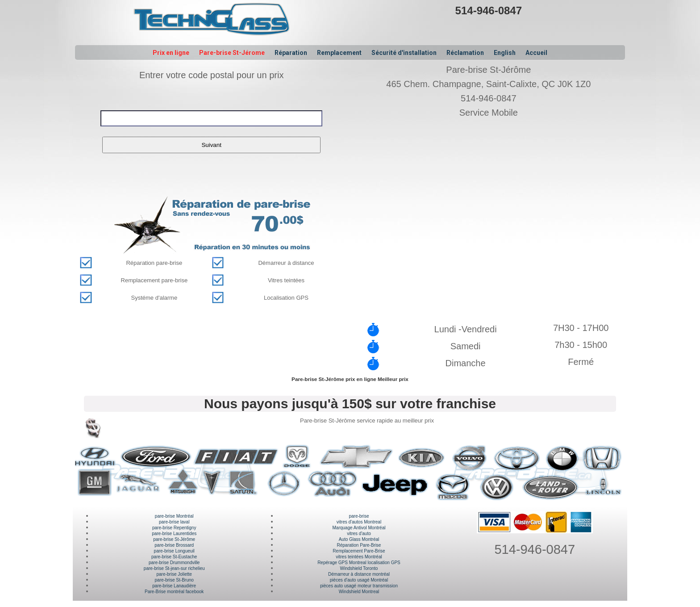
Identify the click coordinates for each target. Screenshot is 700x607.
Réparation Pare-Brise (359, 545)
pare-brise (359, 516)
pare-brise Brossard (174, 545)
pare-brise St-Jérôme (174, 539)
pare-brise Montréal (174, 516)
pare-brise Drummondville (174, 563)
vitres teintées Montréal (359, 557)
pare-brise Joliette (174, 574)
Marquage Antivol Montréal (359, 528)
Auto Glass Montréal (359, 539)
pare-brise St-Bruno (174, 580)
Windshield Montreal (359, 592)
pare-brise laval (174, 522)
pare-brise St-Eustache (174, 557)
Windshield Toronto (359, 568)
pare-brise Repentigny (174, 528)
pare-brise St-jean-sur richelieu (174, 568)
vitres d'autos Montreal (359, 522)
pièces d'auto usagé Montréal (359, 580)
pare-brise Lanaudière (174, 586)
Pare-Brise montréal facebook (174, 592)
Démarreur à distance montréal (359, 574)
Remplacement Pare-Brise (359, 551)
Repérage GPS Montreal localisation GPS (359, 563)
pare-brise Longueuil (174, 551)
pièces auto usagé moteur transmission (359, 586)
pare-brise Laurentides (174, 534)
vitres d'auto (359, 534)
